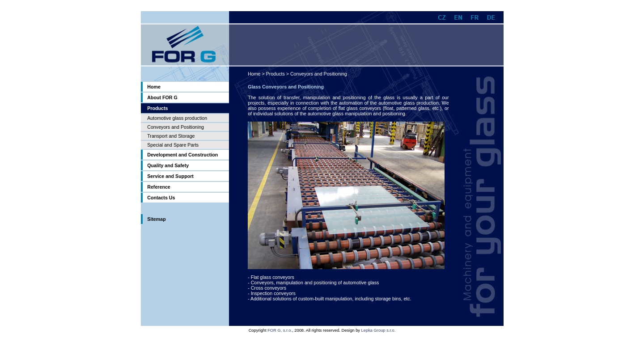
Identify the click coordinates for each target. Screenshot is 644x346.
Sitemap (156, 219)
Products (275, 74)
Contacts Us (161, 198)
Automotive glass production (177, 118)
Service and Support (170, 176)
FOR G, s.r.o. (280, 330)
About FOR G (162, 97)
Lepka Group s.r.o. (379, 330)
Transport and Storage (171, 136)
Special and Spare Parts (173, 145)
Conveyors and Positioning (176, 127)
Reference (159, 187)
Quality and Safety (168, 165)
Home (154, 87)
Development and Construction (182, 155)
